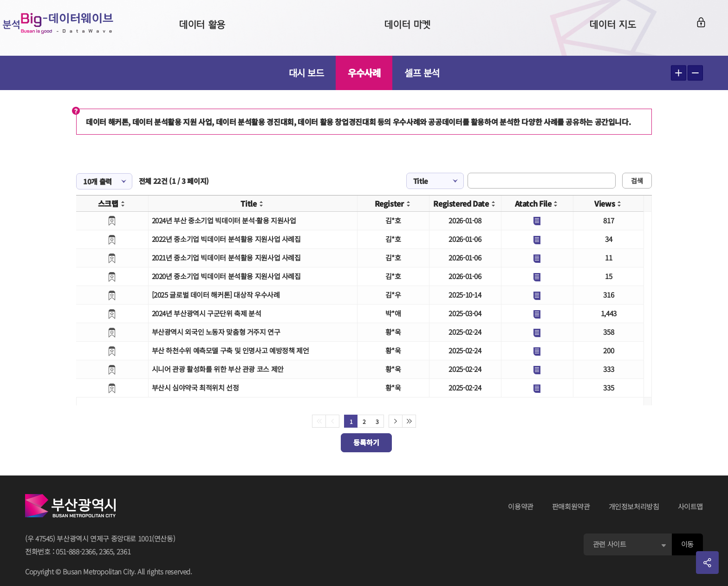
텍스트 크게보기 (679, 73)
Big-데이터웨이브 (79, 28)
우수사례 (364, 73)
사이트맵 (691, 506)
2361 (124, 551)
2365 (106, 551)
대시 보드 (306, 73)
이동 (687, 544)
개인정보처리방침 (634, 506)
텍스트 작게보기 (695, 73)
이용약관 (521, 506)
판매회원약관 (571, 506)
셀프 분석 (422, 73)
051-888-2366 (76, 551)
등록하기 (366, 442)
